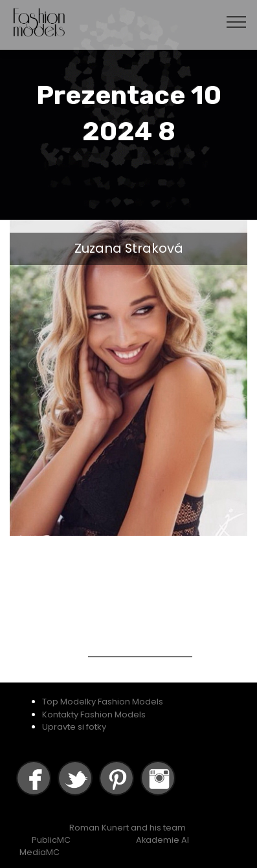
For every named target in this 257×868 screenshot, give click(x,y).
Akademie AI (162, 840)
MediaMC (39, 852)
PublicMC (51, 840)
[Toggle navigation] (237, 21)
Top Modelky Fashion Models (103, 702)
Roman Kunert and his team (128, 828)
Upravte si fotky (74, 727)
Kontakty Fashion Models (94, 715)
